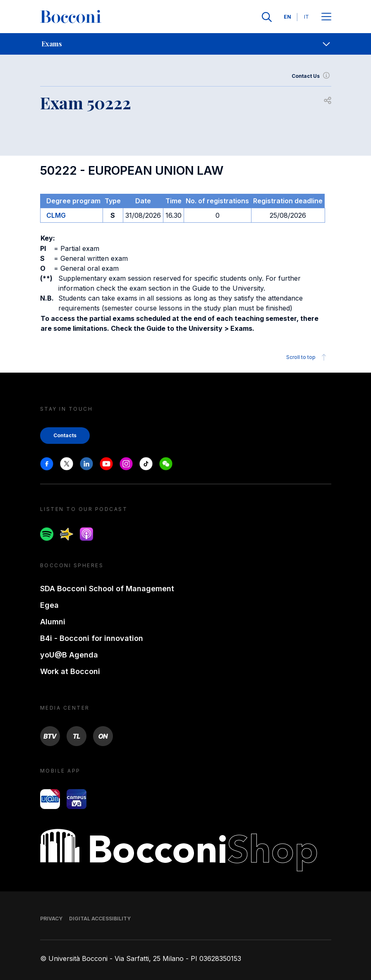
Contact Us (311, 76)
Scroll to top (308, 357)
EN (287, 17)
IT (306, 17)
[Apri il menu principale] (326, 17)
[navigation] (185, 44)
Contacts (65, 435)
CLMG (56, 215)
